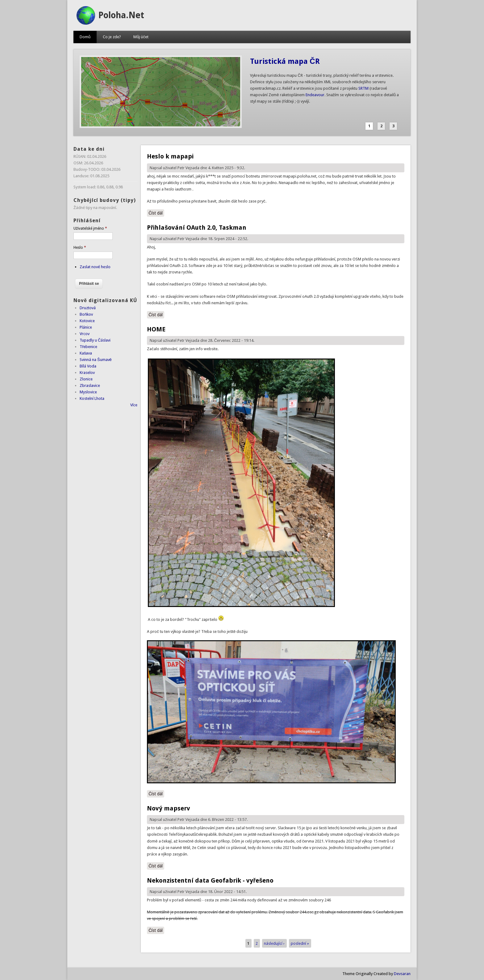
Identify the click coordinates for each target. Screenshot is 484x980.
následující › (274, 943)
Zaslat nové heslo (95, 267)
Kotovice (87, 321)
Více (134, 405)
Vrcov (85, 334)
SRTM (363, 88)
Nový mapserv (169, 808)
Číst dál (156, 213)
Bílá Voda (88, 366)
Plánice (86, 327)
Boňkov (86, 314)
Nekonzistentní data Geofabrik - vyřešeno (210, 880)
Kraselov (87, 373)
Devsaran (402, 974)
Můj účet (141, 37)
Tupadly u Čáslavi (95, 340)
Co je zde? (112, 37)
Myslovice (88, 392)
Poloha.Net (121, 15)
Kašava (86, 353)
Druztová (88, 308)
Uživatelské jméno (90, 228)
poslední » (300, 943)
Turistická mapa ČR (285, 61)
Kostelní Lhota (92, 398)
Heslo (80, 248)
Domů (85, 37)
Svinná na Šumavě (96, 360)
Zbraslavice (90, 385)
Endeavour (315, 95)
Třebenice (88, 347)
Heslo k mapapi (170, 156)
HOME (156, 329)
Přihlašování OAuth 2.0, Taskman (197, 228)
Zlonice (86, 379)
